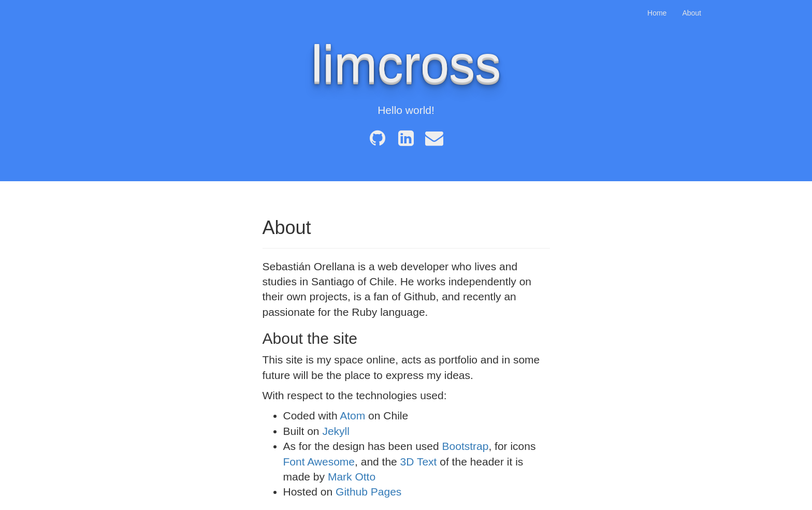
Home (657, 13)
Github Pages (368, 492)
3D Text (419, 462)
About (692, 13)
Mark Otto (352, 477)
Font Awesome (319, 462)
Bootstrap (466, 446)
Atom (352, 416)
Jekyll (336, 431)
